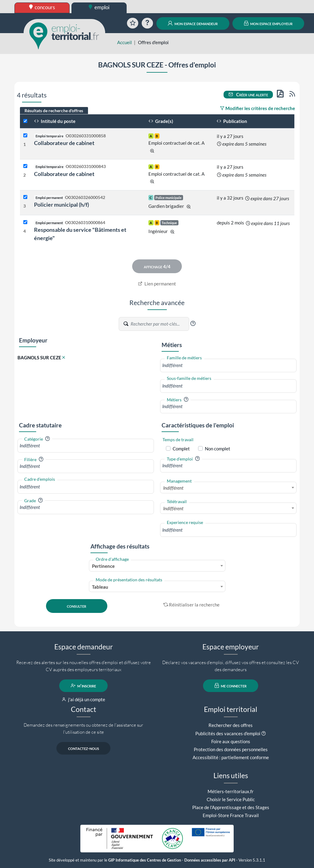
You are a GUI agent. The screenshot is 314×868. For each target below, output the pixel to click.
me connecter (231, 686)
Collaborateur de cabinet (64, 143)
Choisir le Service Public (231, 799)
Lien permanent (157, 284)
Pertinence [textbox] (103, 566)
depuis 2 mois (230, 223)
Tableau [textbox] (100, 587)
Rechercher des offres (231, 725)
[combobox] (228, 365)
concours (42, 7)
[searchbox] (228, 365)
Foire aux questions (231, 741)
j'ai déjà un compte (84, 699)
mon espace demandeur (193, 23)
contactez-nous (84, 748)
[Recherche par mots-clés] (159, 324)
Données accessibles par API (210, 860)
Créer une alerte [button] (248, 94)
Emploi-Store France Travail (231, 815)
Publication (232, 121)
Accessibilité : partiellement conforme (231, 757)
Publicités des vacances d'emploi (228, 733)
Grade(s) (161, 121)
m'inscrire (84, 686)
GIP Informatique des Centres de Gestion (145, 860)
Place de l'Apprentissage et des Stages (231, 807)
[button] (193, 323)
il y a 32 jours (230, 198)
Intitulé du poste (55, 121)
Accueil (124, 42)
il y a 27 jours (230, 136)
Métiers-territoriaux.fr (231, 791)
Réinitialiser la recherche (192, 605)
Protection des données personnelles (231, 749)
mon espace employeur (268, 23)
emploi (99, 7)
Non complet (218, 449)
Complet (181, 449)
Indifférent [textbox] (173, 488)
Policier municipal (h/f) (61, 205)
